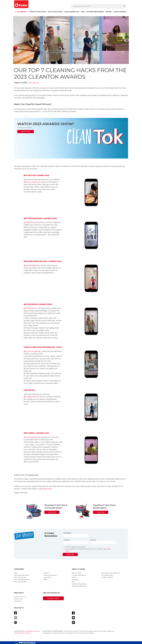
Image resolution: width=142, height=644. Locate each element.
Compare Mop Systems (79, 584)
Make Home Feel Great (79, 586)
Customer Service (20, 597)
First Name (67, 540)
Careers (74, 577)
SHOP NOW (52, 512)
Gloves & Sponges (120, 12)
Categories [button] (19, 569)
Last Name (93, 540)
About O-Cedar (77, 573)
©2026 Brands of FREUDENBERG (53, 631)
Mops (83, 12)
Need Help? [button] (19, 593)
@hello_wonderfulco (32, 182)
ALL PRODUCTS (22, 12)
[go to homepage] (21, 4)
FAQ (73, 582)
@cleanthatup (29, 308)
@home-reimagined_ (32, 351)
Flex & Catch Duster (55, 12)
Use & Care (17, 601)
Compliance (47, 633)
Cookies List (110, 631)
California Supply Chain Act (91, 631)
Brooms (109, 12)
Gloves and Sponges (50, 575)
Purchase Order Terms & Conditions (62, 633)
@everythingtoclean (32, 265)
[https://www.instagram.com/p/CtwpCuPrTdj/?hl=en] (71, 138)
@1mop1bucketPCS (32, 397)
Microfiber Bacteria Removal (111, 573)
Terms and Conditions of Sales (84, 633)
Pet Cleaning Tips (107, 575)
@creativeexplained (32, 437)
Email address (68, 533)
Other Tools (47, 577)
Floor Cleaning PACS (72, 12)
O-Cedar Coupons (107, 577)
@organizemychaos (32, 222)
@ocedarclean (46, 489)
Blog (45, 580)
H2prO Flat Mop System (38, 12)
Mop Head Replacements (95, 12)
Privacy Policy (68, 631)
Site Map (103, 631)
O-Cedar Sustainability (79, 575)
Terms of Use (78, 631)
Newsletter (75, 580)
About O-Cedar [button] (78, 569)
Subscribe (70, 554)
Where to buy (18, 599)
